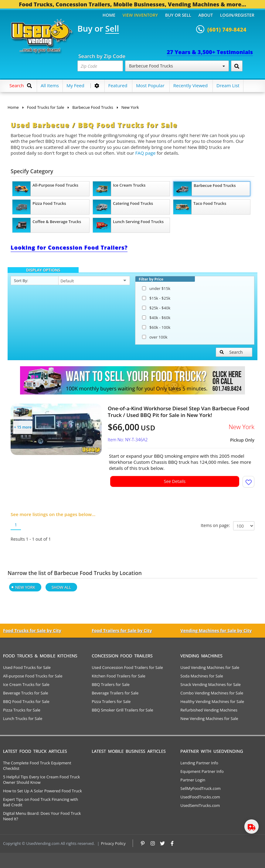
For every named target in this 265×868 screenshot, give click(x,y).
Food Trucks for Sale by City (32, 630)
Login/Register (237, 15)
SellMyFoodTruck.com (200, 788)
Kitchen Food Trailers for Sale (119, 676)
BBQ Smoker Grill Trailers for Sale (122, 710)
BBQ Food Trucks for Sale (26, 701)
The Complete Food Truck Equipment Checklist (37, 766)
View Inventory (140, 15)
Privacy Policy (113, 843)
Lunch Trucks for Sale (23, 718)
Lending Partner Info (199, 763)
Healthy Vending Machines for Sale (212, 701)
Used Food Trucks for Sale (27, 667)
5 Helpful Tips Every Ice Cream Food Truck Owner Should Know (41, 780)
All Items (50, 85)
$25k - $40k (156, 308)
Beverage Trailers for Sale (115, 693)
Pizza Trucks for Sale (22, 710)
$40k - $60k (156, 318)
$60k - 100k (156, 327)
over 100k (155, 337)
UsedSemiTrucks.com (200, 805)
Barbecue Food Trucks (177, 66)
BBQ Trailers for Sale (111, 684)
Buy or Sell (178, 15)
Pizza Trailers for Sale (111, 701)
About (206, 15)
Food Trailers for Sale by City (122, 630)
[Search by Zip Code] (237, 66)
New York (25, 587)
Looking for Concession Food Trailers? (69, 247)
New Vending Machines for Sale (209, 718)
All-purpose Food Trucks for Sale (33, 676)
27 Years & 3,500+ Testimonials (210, 52)
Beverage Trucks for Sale (26, 693)
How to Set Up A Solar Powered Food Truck (42, 791)
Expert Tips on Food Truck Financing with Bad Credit (41, 802)
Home (109, 15)
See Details (175, 481)
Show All (61, 587)
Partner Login (193, 780)
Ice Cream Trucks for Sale (26, 684)
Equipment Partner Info (202, 771)
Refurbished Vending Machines (209, 710)
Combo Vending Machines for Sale (212, 693)
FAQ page (146, 153)
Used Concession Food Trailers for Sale (127, 667)
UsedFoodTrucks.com (200, 797)
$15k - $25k (156, 298)
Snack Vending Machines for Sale (211, 684)
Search (231, 352)
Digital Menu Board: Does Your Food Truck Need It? (42, 816)
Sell (112, 29)
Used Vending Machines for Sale (210, 667)
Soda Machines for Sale (202, 676)
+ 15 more (23, 427)
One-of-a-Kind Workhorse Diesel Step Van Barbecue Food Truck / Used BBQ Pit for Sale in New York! (178, 412)
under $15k (156, 288)
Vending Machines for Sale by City (216, 630)
